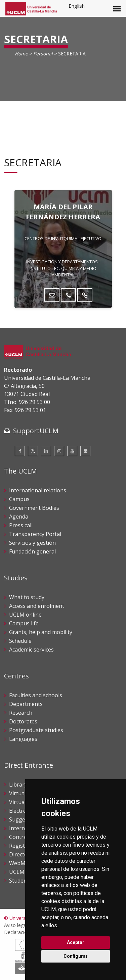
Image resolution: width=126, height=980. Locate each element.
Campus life (24, 623)
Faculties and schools (36, 695)
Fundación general (32, 551)
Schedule (20, 641)
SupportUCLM (36, 431)
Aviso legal (16, 925)
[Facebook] (20, 451)
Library (18, 785)
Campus (19, 499)
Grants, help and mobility (41, 632)
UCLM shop (24, 872)
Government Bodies (34, 508)
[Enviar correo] (52, 295)
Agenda (19, 517)
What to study (27, 597)
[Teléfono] (68, 295)
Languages (23, 739)
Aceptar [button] (76, 942)
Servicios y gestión (32, 543)
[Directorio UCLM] (85, 295)
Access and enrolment (37, 606)
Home (21, 54)
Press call (21, 525)
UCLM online (25, 615)
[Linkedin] (46, 451)
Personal (43, 54)
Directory (21, 854)
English (77, 6)
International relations (38, 490)
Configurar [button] (76, 956)
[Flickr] (85, 451)
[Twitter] (33, 451)
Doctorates (23, 721)
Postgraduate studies (36, 730)
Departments (26, 704)
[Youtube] (72, 451)
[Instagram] (59, 451)
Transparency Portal (35, 534)
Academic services (31, 650)
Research (21, 713)
